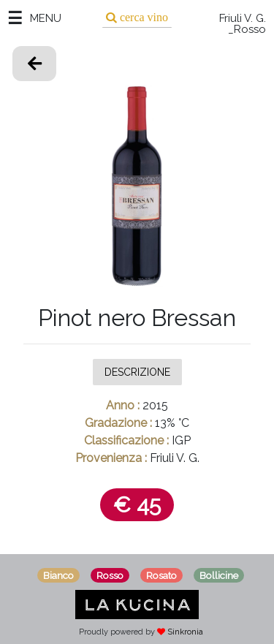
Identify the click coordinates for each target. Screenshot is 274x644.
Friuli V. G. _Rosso (243, 24)
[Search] (137, 17)
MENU (46, 19)
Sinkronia (185, 632)
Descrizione (137, 371)
